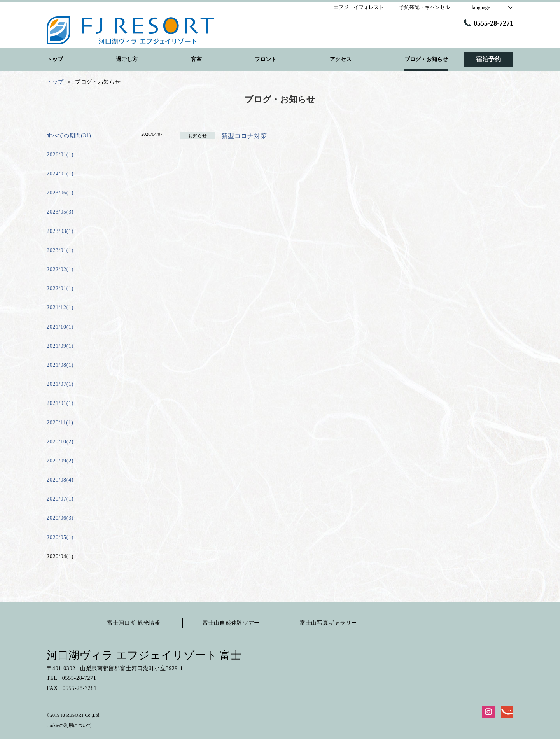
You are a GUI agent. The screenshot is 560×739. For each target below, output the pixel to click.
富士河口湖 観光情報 (134, 623)
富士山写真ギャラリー (328, 623)
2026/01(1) (60, 155)
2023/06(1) (60, 193)
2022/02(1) (60, 269)
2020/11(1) (60, 423)
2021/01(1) (60, 403)
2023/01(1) (60, 250)
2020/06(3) (60, 518)
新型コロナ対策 (244, 136)
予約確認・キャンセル (425, 7)
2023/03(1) (60, 231)
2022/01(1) (60, 288)
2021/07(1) (60, 384)
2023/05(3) (60, 212)
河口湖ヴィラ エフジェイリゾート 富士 (144, 655)
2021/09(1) (60, 346)
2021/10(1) (60, 327)
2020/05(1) (60, 537)
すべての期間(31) (69, 136)
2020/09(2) (60, 461)
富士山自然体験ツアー (231, 623)
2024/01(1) (60, 174)
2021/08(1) (60, 365)
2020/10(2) (60, 442)
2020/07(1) (60, 499)
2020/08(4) (60, 480)
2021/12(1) (60, 307)
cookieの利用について (69, 725)
